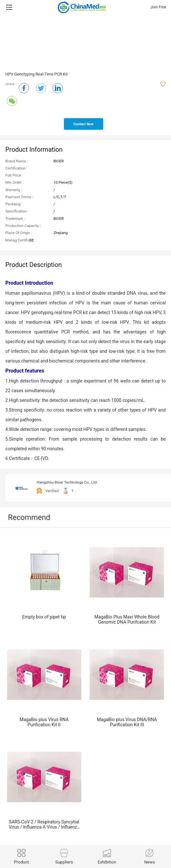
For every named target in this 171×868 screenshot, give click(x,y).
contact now (84, 124)
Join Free (158, 7)
